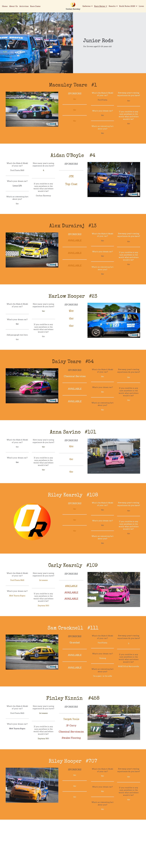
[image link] (73, 4)
